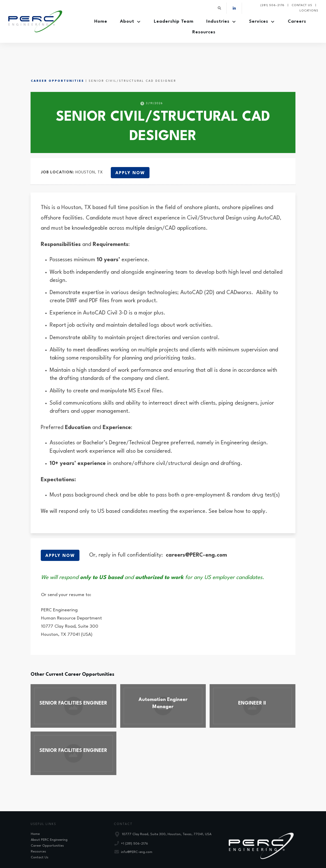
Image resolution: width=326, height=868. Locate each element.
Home (35, 811)
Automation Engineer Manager (163, 683)
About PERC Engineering (49, 817)
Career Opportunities (57, 58)
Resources (38, 829)
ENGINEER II (253, 683)
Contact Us (40, 835)
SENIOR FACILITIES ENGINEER (73, 683)
